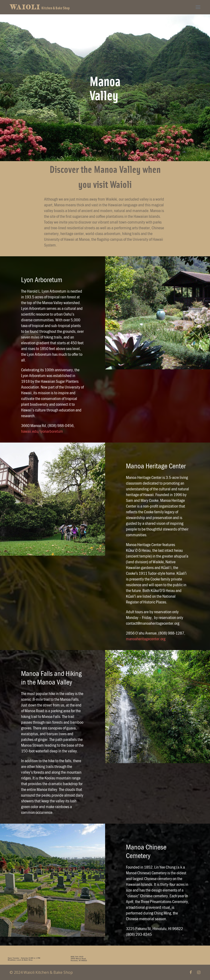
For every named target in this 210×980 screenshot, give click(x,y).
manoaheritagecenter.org (146, 639)
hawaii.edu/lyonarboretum (42, 431)
